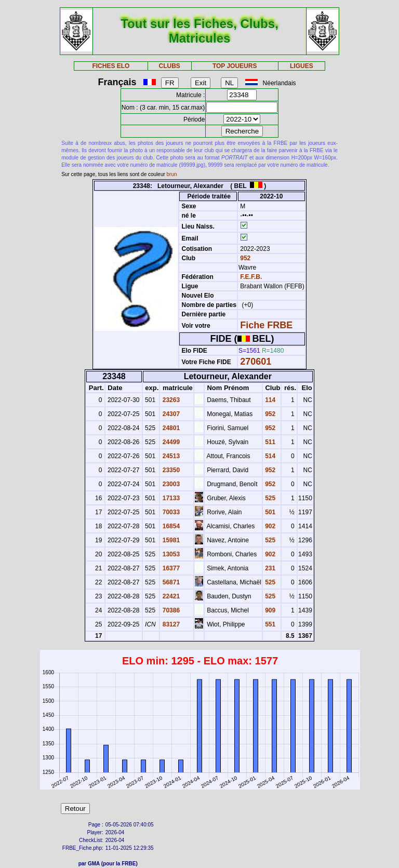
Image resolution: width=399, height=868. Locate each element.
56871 (170, 582)
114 (269, 400)
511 (269, 442)
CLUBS (169, 66)
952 (244, 258)
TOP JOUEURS (235, 66)
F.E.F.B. (251, 277)
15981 (170, 540)
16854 (170, 526)
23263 (170, 400)
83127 (170, 624)
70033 (170, 512)
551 (269, 624)
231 (269, 568)
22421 (170, 596)
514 (269, 456)
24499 (170, 442)
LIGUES (302, 66)
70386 (170, 610)
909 (269, 610)
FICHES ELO (111, 66)
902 (269, 526)
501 (269, 512)
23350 (170, 470)
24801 (170, 428)
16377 (170, 568)
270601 (256, 362)
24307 (170, 414)
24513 (170, 456)
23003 (170, 484)
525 (269, 498)
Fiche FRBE (266, 325)
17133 (170, 498)
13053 (170, 554)
